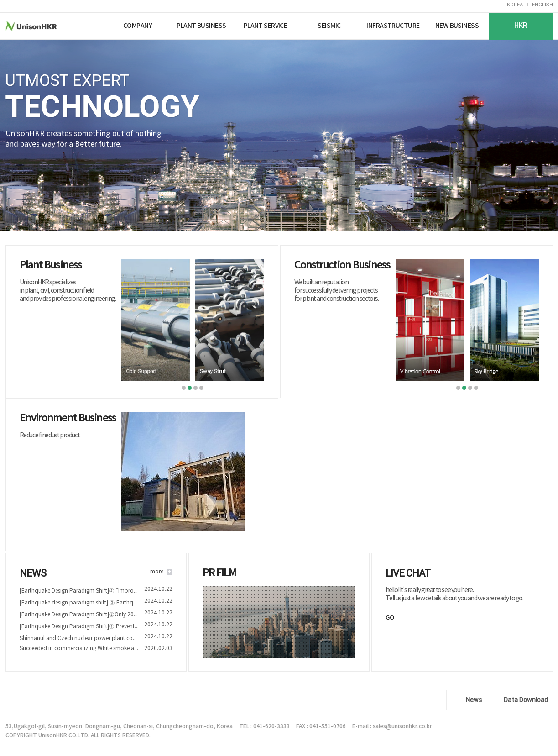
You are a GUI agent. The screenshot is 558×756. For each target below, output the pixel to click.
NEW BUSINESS (457, 26)
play (279, 623)
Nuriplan (95, 26)
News (474, 700)
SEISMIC (329, 26)
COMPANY (138, 26)
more (157, 572)
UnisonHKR (48, 26)
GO (390, 618)
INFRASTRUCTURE (393, 26)
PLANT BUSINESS (201, 26)
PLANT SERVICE (266, 26)
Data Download (526, 700)
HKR (521, 26)
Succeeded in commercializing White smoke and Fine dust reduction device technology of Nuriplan (79, 648)
